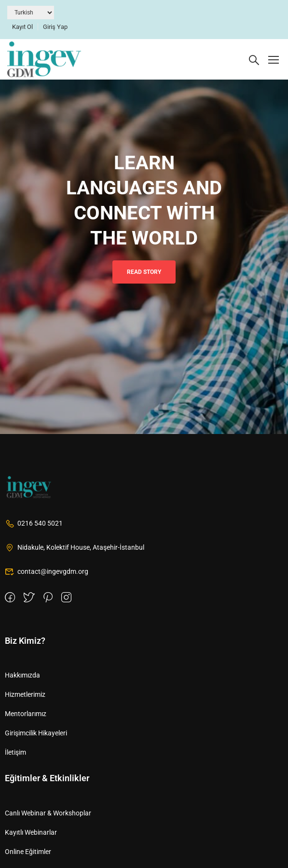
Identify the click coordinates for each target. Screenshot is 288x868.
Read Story (144, 272)
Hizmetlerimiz (25, 694)
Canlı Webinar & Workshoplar (48, 813)
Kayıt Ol (22, 27)
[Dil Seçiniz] (31, 13)
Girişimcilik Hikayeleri (36, 733)
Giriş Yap (55, 27)
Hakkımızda (22, 675)
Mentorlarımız (26, 714)
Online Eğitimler (28, 852)
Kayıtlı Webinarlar (31, 832)
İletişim (15, 752)
